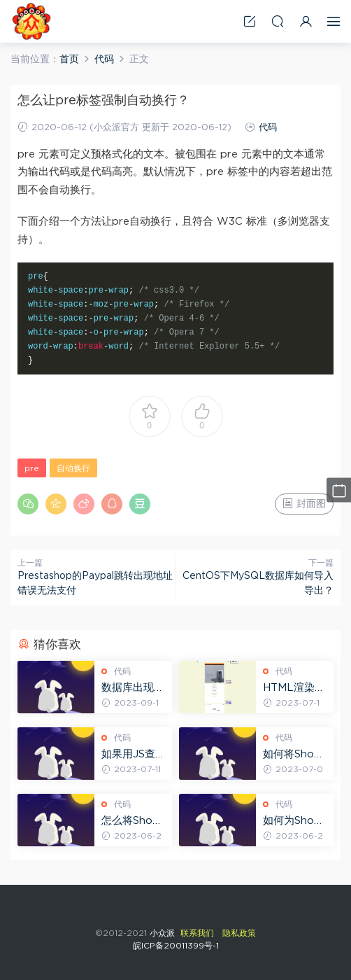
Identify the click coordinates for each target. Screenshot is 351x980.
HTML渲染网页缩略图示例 (294, 689)
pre (32, 468)
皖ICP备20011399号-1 (176, 946)
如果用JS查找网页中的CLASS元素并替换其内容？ (134, 755)
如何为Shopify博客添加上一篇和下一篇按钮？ (295, 822)
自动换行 (73, 468)
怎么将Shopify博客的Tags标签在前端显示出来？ (134, 822)
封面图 (304, 503)
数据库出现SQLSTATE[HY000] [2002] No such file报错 (134, 689)
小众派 (31, 21)
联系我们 (197, 933)
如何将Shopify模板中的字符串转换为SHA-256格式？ (295, 755)
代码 (268, 128)
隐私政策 (239, 933)
